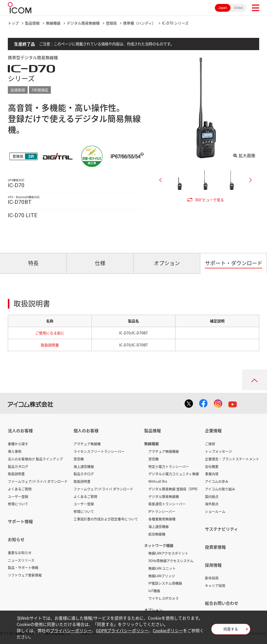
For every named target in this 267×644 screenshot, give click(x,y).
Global (238, 8)
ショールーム (215, 511)
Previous (162, 180)
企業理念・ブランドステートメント (232, 459)
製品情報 (32, 23)
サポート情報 (20, 521)
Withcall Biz (158, 481)
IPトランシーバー (162, 511)
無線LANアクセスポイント (168, 553)
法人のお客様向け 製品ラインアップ (35, 459)
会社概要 (212, 466)
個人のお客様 (86, 430)
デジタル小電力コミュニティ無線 (174, 474)
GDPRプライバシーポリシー (122, 630)
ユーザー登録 (18, 496)
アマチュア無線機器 (164, 451)
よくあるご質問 (20, 489)
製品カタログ (18, 466)
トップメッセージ (219, 451)
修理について (18, 504)
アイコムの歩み (217, 481)
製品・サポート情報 (23, 567)
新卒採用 (212, 578)
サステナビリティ (222, 529)
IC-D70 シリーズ (175, 23)
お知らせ (16, 539)
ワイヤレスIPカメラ (163, 598)
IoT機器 (154, 591)
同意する (231, 629)
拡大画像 (247, 155)
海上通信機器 (84, 466)
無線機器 (53, 23)
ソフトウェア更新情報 (25, 575)
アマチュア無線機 (87, 444)
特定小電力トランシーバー (169, 466)
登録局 (111, 23)
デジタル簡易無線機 (83, 23)
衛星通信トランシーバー (167, 504)
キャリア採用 (215, 585)
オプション (153, 610)
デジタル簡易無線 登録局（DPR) (173, 489)
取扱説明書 (50, 345)
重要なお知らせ (20, 553)
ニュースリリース (21, 560)
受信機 (79, 459)
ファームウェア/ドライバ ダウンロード (38, 481)
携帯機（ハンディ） (139, 23)
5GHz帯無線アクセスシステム (171, 561)
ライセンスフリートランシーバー (99, 451)
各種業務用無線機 (162, 519)
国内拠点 (212, 496)
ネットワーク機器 (159, 545)
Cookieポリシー (168, 630)
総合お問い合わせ (222, 603)
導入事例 (15, 451)
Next (248, 180)
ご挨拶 (210, 444)
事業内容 (212, 474)
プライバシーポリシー (71, 630)
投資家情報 (215, 547)
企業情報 (213, 430)
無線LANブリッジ (162, 576)
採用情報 (213, 565)
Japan (223, 8)
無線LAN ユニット (162, 568)
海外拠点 (212, 504)
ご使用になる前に (50, 333)
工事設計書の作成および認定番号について (106, 519)
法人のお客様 (20, 430)
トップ (13, 23)
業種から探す (18, 444)
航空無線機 (157, 534)
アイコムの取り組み (220, 489)
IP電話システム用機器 (165, 583)
